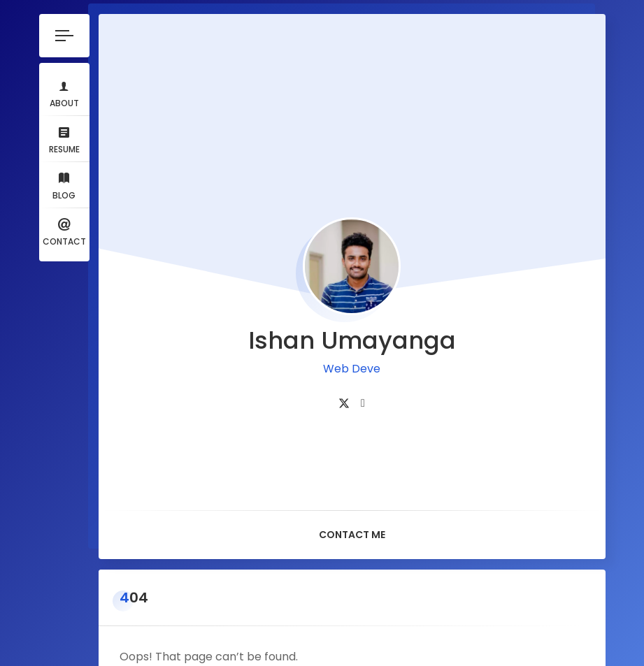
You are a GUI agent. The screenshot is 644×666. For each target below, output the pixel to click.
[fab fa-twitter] (344, 382)
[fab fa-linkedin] (363, 382)
